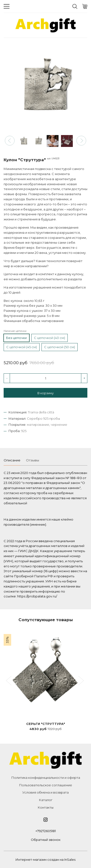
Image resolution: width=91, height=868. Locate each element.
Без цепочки (16, 338)
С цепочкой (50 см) (60, 347)
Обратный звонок (46, 840)
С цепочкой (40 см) (50, 338)
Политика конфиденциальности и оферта (46, 778)
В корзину (45, 393)
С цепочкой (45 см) (22, 347)
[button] (10, 141)
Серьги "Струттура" (46, 724)
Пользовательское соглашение (45, 785)
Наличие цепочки (15, 331)
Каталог (46, 800)
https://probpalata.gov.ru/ (37, 596)
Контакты (45, 807)
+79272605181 (46, 831)
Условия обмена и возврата (45, 792)
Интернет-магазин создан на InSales (45, 860)
